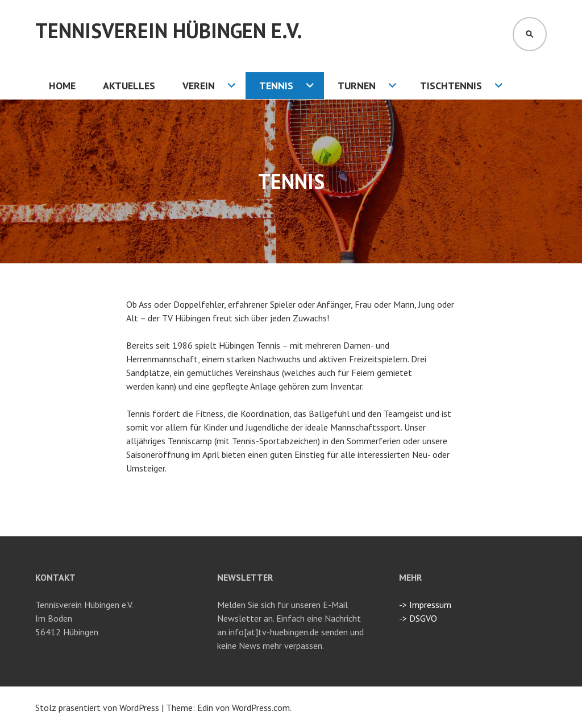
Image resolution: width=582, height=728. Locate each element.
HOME (62, 86)
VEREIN (199, 86)
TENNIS (276, 86)
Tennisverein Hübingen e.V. (169, 30)
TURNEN (357, 86)
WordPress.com (261, 708)
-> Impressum (425, 605)
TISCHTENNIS (451, 86)
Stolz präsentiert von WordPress (97, 708)
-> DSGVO (418, 618)
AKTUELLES (129, 86)
